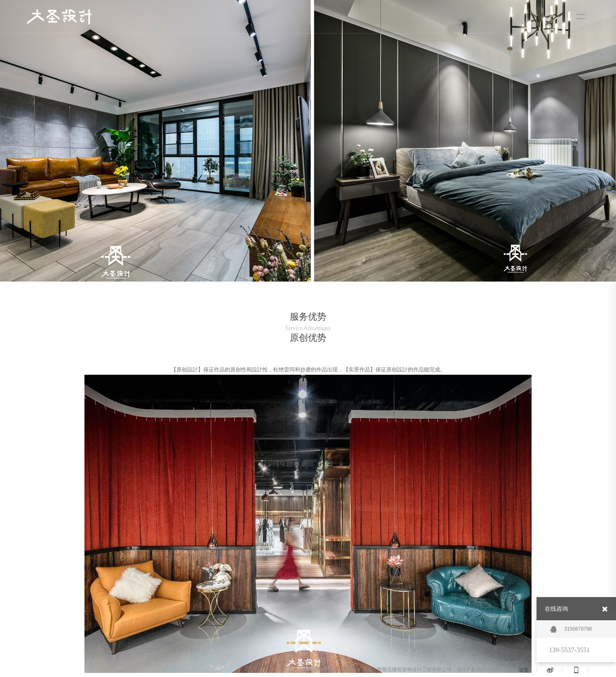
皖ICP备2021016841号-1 (485, 670)
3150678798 (571, 629)
